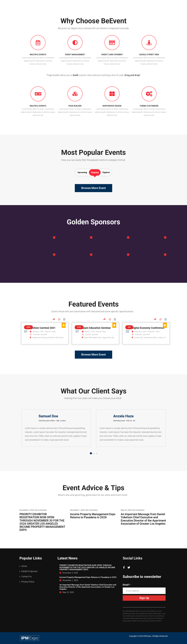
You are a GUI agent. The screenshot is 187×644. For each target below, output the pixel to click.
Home (81, 4)
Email (126, 585)
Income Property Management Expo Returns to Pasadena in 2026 (93, 516)
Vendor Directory (141, 4)
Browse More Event (94, 188)
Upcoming (82, 172)
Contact (160, 4)
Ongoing (95, 172)
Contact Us (26, 577)
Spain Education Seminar (96, 328)
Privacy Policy (28, 582)
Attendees (96, 4)
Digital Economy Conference (148, 328)
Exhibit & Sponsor (117, 4)
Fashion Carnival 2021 (43, 328)
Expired (106, 172)
